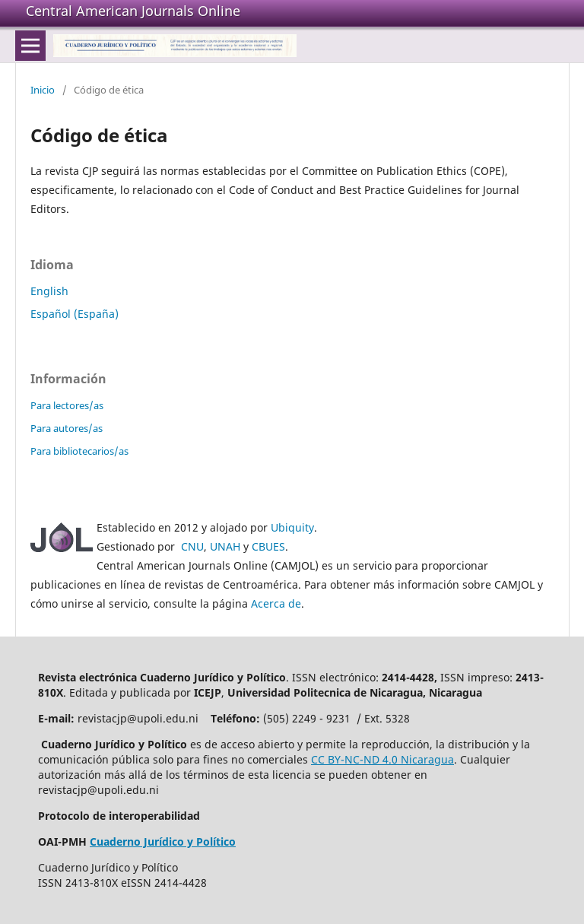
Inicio (43, 90)
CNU (192, 546)
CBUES (268, 546)
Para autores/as (67, 428)
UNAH (225, 546)
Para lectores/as (67, 405)
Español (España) (75, 314)
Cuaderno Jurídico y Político (163, 841)
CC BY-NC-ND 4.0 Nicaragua (382, 759)
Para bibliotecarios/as (79, 451)
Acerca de (276, 603)
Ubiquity (292, 527)
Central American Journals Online (133, 11)
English (49, 291)
